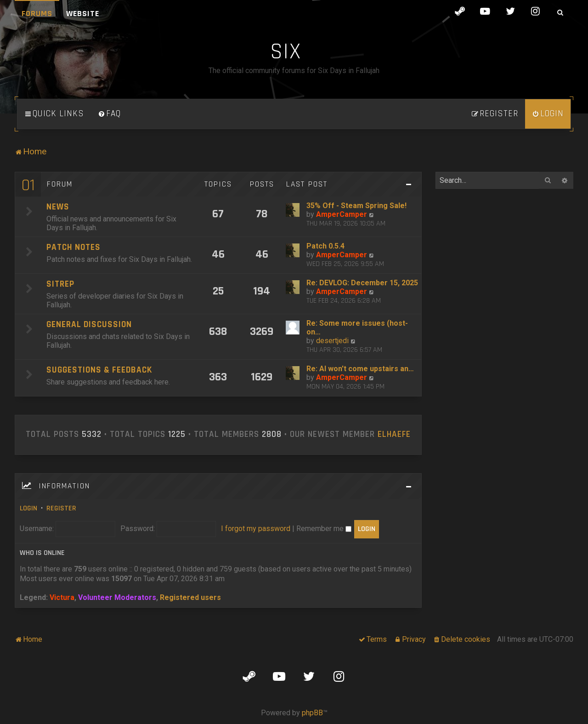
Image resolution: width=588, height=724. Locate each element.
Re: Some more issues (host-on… (357, 328)
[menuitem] (109, 114)
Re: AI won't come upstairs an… (360, 369)
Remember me (324, 529)
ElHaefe (394, 435)
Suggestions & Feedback (99, 370)
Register (61, 508)
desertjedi (332, 341)
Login (28, 508)
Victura (62, 597)
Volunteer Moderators (117, 597)
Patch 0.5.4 (325, 246)
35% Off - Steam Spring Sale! (356, 206)
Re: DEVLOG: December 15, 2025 (362, 283)
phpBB (312, 713)
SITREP (60, 284)
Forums (37, 14)
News (58, 207)
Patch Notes (73, 247)
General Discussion (89, 325)
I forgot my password (256, 529)
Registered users (190, 597)
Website (83, 14)
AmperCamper (342, 214)
